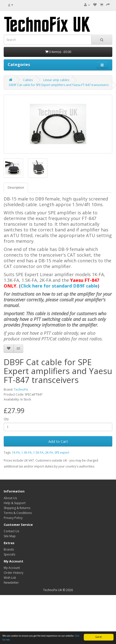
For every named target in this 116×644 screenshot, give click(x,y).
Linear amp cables (56, 80)
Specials (9, 554)
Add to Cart (58, 441)
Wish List (10, 578)
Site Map (10, 536)
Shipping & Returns (17, 508)
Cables (28, 80)
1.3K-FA (27, 453)
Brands (9, 549)
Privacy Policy (13, 518)
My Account (12, 568)
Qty (6, 419)
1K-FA (16, 453)
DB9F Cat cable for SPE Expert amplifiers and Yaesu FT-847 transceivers (59, 85)
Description (16, 188)
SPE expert (62, 453)
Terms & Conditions (18, 513)
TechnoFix (21, 389)
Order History (14, 573)
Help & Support (15, 503)
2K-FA (49, 453)
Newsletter (11, 583)
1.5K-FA (38, 453)
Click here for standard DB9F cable (59, 286)
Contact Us (11, 531)
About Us (10, 498)
